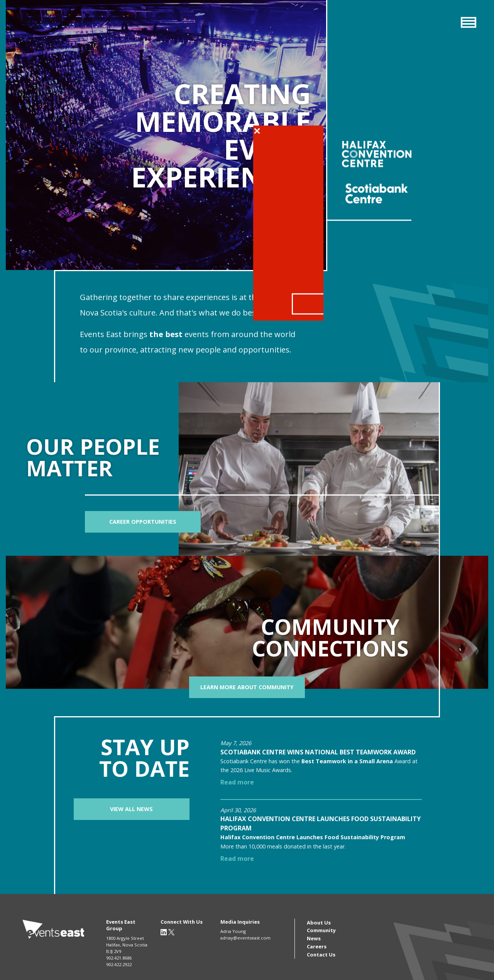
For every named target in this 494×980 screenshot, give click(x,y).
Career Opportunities (143, 522)
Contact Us (321, 955)
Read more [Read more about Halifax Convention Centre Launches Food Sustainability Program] (237, 859)
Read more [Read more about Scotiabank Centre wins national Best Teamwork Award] (237, 782)
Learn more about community (247, 687)
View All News (131, 809)
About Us (319, 923)
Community (321, 930)
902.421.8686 (119, 958)
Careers (317, 946)
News (314, 938)
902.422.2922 (119, 964)
